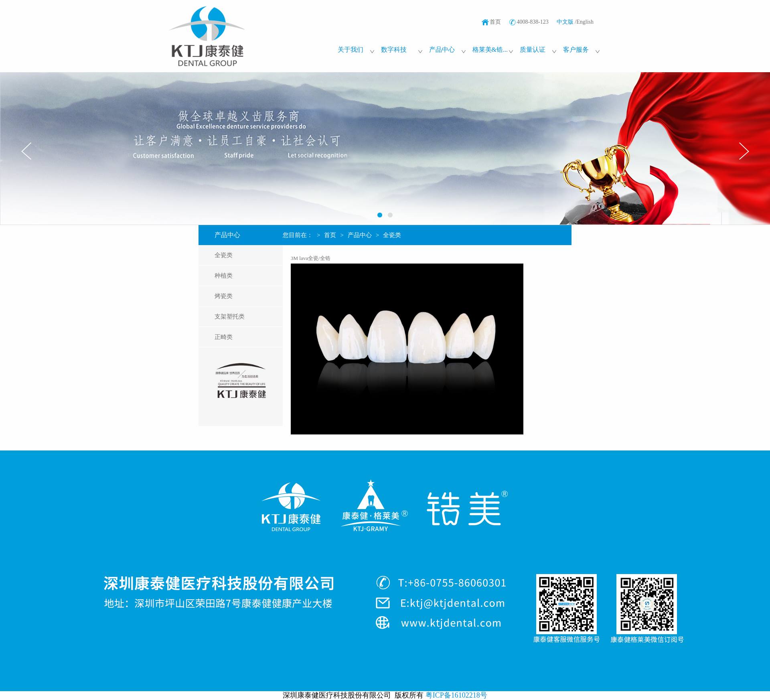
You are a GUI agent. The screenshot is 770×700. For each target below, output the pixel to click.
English (585, 22)
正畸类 (224, 337)
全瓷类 (224, 255)
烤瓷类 (224, 296)
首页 (495, 22)
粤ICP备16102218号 (456, 695)
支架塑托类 (230, 317)
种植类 (224, 276)
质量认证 (533, 50)
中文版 (565, 22)
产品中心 (360, 235)
